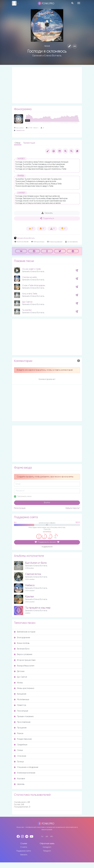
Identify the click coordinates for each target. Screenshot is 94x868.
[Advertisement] (47, 85)
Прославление (22, 722)
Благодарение (22, 638)
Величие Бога (22, 649)
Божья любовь (22, 643)
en (52, 836)
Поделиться (47, 218)
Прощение (20, 728)
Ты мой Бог (27, 310)
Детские (19, 671)
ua (47, 836)
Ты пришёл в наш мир (38, 608)
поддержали (47, 547)
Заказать (24, 855)
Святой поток (33, 574)
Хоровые (19, 779)
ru (42, 836)
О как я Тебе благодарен (34, 285)
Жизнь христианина (24, 688)
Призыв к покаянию (24, 716)
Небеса (30, 585)
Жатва (18, 683)
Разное (19, 733)
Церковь (19, 784)
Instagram (47, 847)
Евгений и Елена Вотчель (47, 56)
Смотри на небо (30, 277)
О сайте (24, 847)
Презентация (29, 143)
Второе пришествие (25, 660)
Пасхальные (21, 711)
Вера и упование (23, 654)
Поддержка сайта (24, 851)
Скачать (47, 213)
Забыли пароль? (73, 508)
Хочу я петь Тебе (30, 294)
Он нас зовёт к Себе (31, 269)
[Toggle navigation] (79, 3)
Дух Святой (27, 302)
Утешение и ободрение (26, 767)
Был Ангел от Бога (36, 563)
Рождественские (23, 739)
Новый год (20, 705)
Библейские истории (25, 632)
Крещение (20, 694)
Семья (18, 750)
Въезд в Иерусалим (24, 666)
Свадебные (21, 745)
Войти (47, 503)
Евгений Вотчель (20, 131)
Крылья (29, 597)
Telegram (47, 851)
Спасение (20, 756)
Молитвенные (22, 700)
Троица (19, 762)
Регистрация (20, 508)
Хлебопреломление (25, 773)
